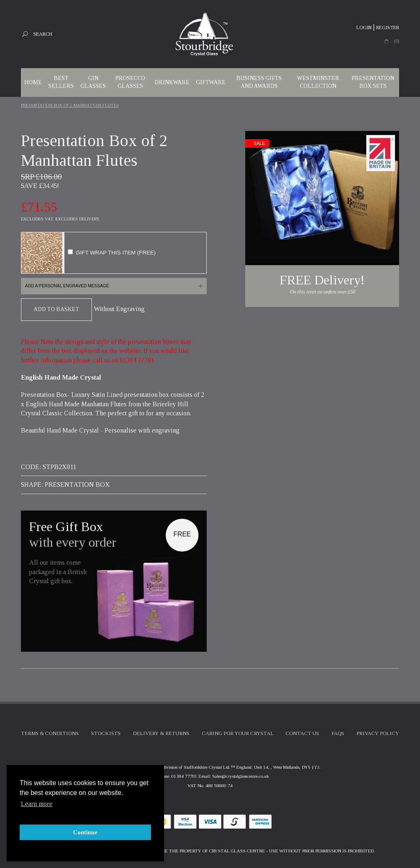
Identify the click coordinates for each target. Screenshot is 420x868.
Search (43, 34)
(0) (396, 41)
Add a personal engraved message (67, 286)
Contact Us (302, 733)
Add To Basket (56, 309)
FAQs (338, 733)
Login (364, 27)
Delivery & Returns (161, 733)
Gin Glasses (93, 82)
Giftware (211, 82)
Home (33, 82)
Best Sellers (61, 82)
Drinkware (172, 82)
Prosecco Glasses (130, 82)
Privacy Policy (378, 733)
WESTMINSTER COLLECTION (318, 82)
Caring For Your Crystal (238, 733)
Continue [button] (85, 832)
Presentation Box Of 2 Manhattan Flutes (70, 105)
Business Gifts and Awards (259, 82)
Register (388, 27)
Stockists (106, 733)
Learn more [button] (37, 804)
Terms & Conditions (50, 733)
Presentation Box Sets (373, 82)
